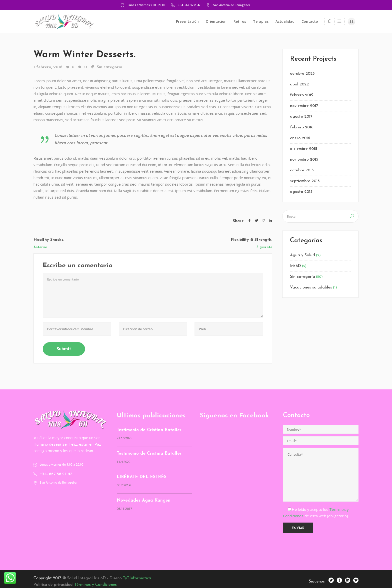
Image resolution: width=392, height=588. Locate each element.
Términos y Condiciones (96, 585)
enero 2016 (300, 138)
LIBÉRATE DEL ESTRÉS (142, 477)
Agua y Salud (302, 255)
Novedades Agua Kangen (144, 500)
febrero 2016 (302, 127)
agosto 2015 (301, 192)
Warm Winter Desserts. (84, 55)
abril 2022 (299, 84)
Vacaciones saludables (311, 288)
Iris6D (295, 266)
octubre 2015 (302, 170)
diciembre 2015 (304, 149)
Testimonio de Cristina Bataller (149, 430)
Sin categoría (109, 67)
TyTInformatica (137, 578)
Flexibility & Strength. (251, 240)
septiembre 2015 (305, 181)
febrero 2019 (302, 95)
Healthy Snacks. (49, 240)
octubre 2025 (302, 74)
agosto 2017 (301, 117)
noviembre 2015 (304, 160)
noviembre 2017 (304, 106)
